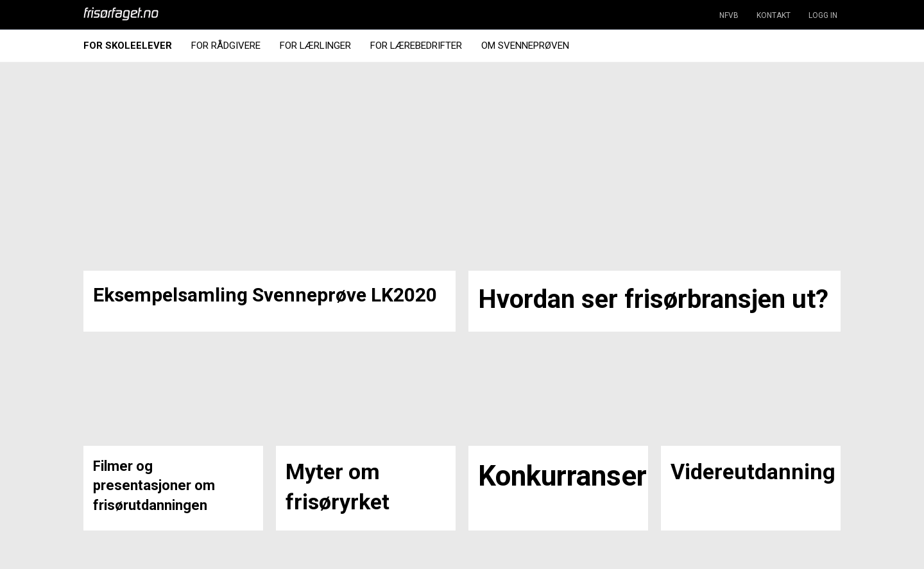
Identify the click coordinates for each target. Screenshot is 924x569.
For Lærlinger (315, 46)
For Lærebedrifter (416, 46)
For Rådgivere (226, 46)
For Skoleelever (128, 46)
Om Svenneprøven (525, 46)
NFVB (729, 15)
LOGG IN (823, 15)
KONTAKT (774, 15)
